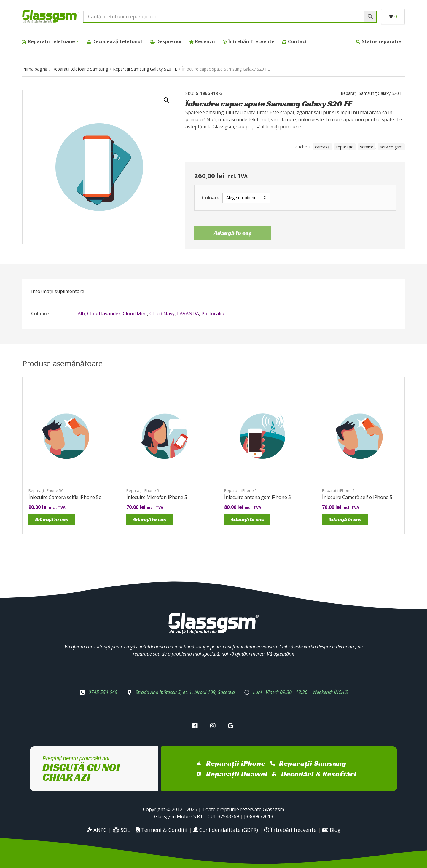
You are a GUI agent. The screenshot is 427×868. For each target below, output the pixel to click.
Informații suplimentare (58, 291)
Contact (298, 41)
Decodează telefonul (117, 41)
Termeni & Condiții (162, 830)
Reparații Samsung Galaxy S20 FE (145, 69)
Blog (331, 830)
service (367, 147)
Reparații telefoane (51, 41)
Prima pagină (35, 69)
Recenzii (205, 41)
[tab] (58, 291)
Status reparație (381, 41)
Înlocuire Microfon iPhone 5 (157, 497)
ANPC (97, 830)
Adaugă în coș (233, 233)
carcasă (322, 147)
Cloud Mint (135, 314)
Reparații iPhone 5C (46, 490)
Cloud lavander (104, 314)
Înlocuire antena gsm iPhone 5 (257, 497)
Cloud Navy (162, 314)
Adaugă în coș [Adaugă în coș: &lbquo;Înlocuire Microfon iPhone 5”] (149, 519)
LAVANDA (188, 314)
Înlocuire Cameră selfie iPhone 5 (357, 497)
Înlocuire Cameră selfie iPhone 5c (65, 497)
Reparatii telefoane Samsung (80, 69)
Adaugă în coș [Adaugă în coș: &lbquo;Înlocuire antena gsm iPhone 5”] (247, 519)
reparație (345, 147)
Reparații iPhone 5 (143, 490)
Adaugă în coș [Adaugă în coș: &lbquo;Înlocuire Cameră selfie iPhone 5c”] (52, 519)
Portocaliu (213, 314)
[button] (166, 100)
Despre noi (169, 41)
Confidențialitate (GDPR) (226, 830)
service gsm (391, 147)
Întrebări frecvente (251, 41)
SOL (121, 830)
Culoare (211, 198)
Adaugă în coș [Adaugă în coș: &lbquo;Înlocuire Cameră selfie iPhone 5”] (345, 519)
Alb (81, 314)
